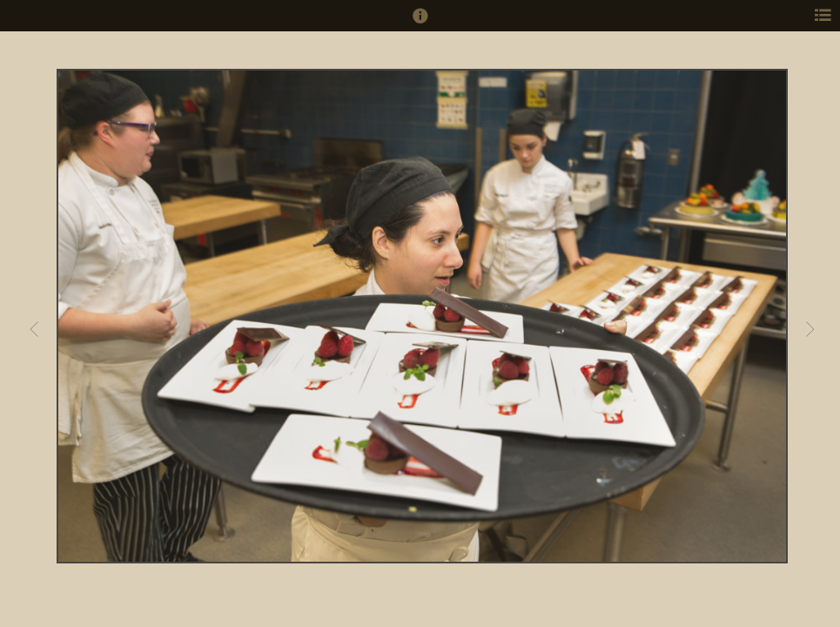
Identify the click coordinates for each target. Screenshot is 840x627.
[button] (420, 24)
